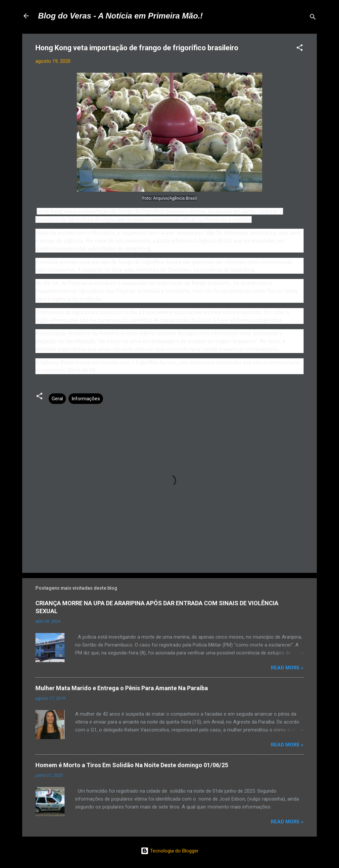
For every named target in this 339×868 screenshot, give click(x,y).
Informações (86, 399)
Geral (57, 399)
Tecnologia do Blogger (170, 851)
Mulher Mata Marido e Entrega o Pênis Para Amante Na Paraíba (122, 688)
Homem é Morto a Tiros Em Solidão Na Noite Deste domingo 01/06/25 (132, 765)
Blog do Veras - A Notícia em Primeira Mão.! (120, 16)
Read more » (287, 668)
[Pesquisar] (313, 18)
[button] (300, 49)
